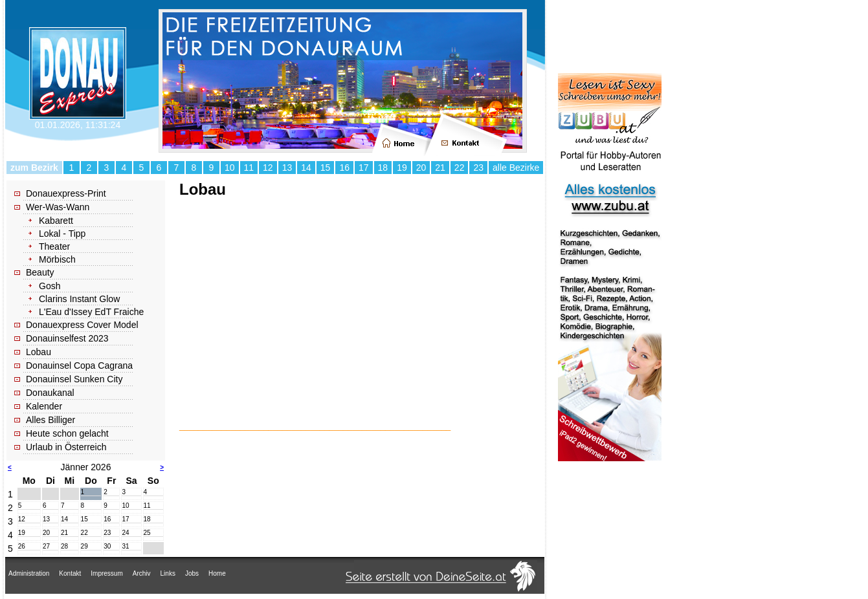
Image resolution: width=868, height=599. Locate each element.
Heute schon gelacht (67, 433)
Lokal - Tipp (62, 234)
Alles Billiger (50, 420)
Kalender (44, 406)
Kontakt (70, 573)
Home (217, 573)
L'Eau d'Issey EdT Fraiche (91, 312)
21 (440, 168)
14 (306, 168)
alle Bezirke (516, 168)
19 (402, 168)
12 (268, 168)
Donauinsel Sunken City (74, 379)
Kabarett (56, 221)
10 (230, 168)
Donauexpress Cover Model (82, 325)
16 (344, 168)
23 (478, 168)
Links (168, 573)
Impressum (106, 573)
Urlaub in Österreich (66, 447)
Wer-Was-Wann (58, 207)
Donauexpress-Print (66, 193)
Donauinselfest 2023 (67, 338)
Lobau (39, 352)
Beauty (40, 272)
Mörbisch (57, 259)
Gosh (50, 286)
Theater (54, 246)
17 (364, 168)
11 (249, 168)
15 (326, 168)
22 (460, 168)
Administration (29, 573)
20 (421, 168)
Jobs (192, 573)
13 (287, 168)
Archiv (142, 573)
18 (383, 168)
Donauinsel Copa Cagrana (79, 365)
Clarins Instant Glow (79, 299)
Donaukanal (50, 393)
